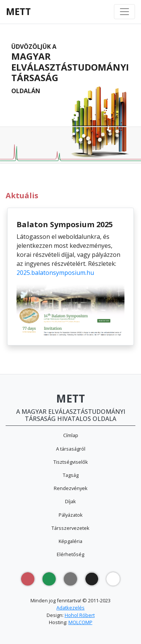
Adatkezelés (70, 608)
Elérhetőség (70, 554)
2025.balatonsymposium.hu (55, 273)
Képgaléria (70, 541)
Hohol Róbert (80, 615)
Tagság (71, 475)
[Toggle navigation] (124, 12)
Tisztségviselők (71, 462)
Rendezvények (71, 488)
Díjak (70, 501)
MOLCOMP (80, 622)
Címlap (71, 435)
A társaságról (71, 449)
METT (18, 11)
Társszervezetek (70, 528)
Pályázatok (71, 515)
